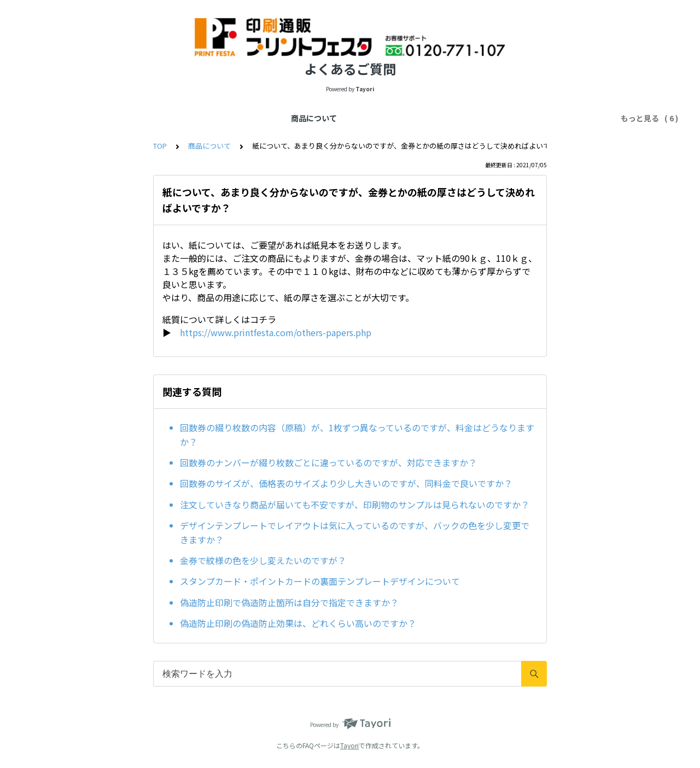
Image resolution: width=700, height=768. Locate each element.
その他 (511, 118)
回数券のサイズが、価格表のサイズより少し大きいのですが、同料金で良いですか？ (346, 483)
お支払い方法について (446, 118)
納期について (254, 118)
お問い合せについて (572, 118)
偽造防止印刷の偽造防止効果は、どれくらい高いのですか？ (298, 623)
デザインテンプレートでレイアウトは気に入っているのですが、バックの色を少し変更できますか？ (355, 532)
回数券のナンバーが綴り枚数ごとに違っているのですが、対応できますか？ (328, 462)
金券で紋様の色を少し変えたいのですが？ (263, 560)
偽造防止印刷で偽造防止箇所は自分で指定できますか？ (289, 602)
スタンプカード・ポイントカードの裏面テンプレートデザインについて (320, 581)
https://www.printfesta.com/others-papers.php (276, 332)
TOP (160, 146)
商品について (101, 118)
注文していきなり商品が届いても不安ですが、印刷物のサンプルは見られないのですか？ (355, 505)
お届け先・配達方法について (342, 118)
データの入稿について (178, 118)
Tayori (349, 745)
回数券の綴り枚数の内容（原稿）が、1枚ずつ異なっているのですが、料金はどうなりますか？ (357, 435)
